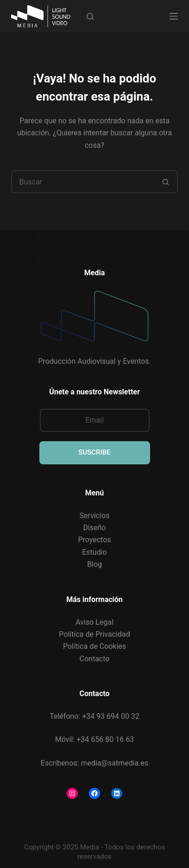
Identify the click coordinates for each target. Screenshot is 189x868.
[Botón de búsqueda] (166, 182)
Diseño (94, 528)
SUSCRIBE (94, 452)
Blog (94, 564)
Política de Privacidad (94, 634)
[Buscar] (90, 16)
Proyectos (94, 540)
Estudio (94, 552)
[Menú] (174, 16)
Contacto (95, 659)
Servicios (95, 516)
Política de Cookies (94, 646)
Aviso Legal (94, 622)
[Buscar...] (83, 182)
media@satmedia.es (114, 763)
